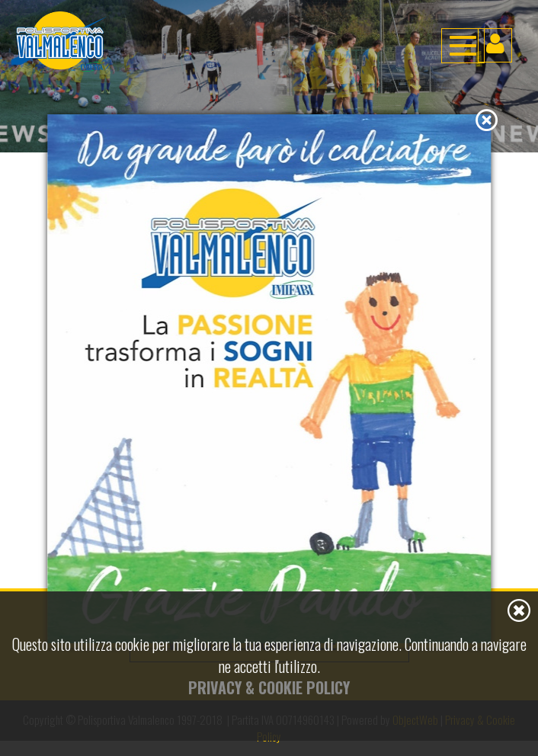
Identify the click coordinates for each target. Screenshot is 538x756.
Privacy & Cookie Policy (269, 687)
